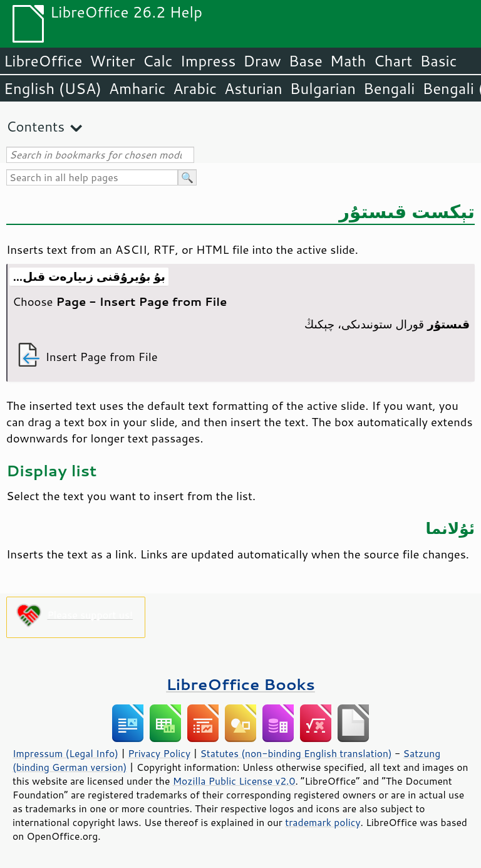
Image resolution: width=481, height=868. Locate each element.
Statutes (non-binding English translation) (296, 753)
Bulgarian (323, 88)
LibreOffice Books (240, 684)
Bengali (389, 88)
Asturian (253, 88)
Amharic (137, 88)
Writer (112, 61)
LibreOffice (43, 61)
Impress (208, 61)
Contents (35, 126)
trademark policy (323, 822)
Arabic (195, 88)
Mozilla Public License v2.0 (234, 781)
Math (348, 61)
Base (306, 61)
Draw (262, 61)
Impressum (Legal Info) (65, 753)
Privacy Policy (159, 753)
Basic (438, 61)
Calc (158, 61)
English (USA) (53, 88)
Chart (393, 61)
